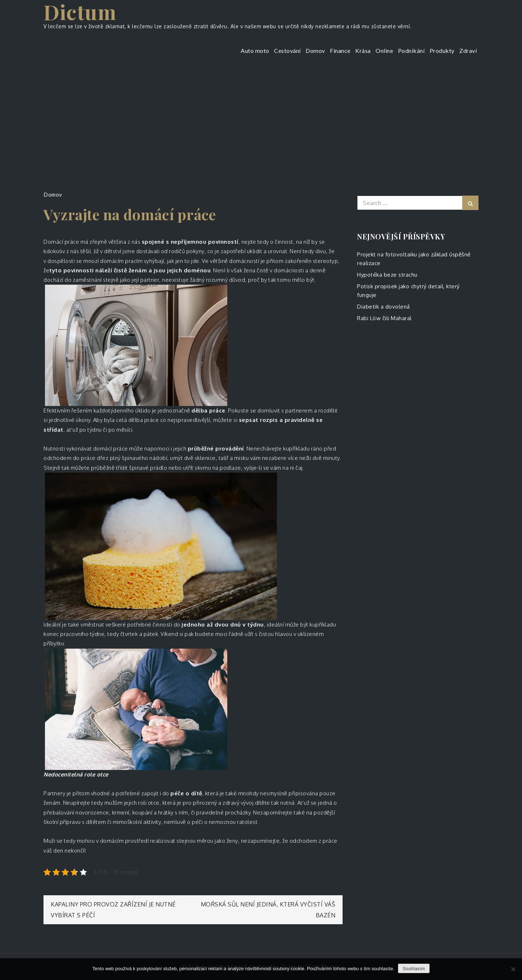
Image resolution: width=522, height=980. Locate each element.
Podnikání (411, 51)
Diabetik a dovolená (384, 307)
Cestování (287, 51)
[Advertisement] (261, 121)
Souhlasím (414, 969)
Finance (340, 51)
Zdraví (468, 51)
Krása (363, 51)
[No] (513, 969)
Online (384, 51)
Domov (315, 51)
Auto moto (255, 51)
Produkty (442, 51)
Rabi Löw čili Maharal (384, 318)
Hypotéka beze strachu (387, 275)
